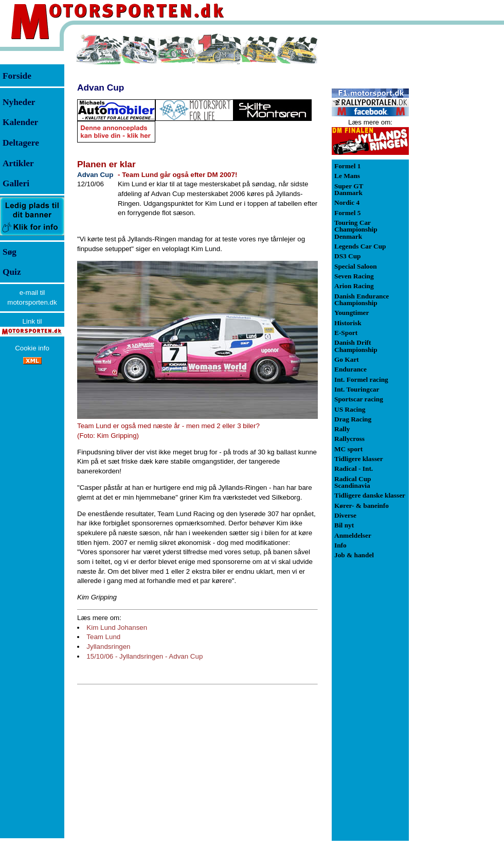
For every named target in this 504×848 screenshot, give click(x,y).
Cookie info (32, 348)
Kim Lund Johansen (117, 628)
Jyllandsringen (108, 647)
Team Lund (103, 637)
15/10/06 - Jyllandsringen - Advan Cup (145, 656)
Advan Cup (101, 87)
